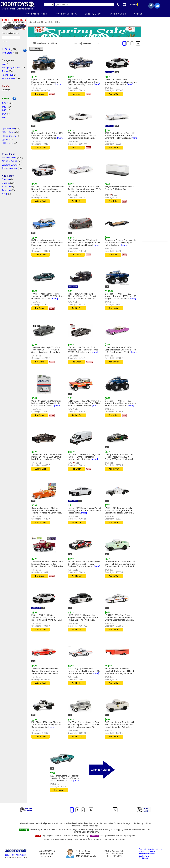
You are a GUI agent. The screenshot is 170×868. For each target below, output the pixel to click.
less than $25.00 (9, 158)
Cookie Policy (144, 856)
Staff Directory (145, 858)
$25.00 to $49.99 (9, 161)
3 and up (6, 179)
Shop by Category (67, 14)
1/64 (4, 103)
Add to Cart (114, 94)
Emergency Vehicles (11, 68)
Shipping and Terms (147, 851)
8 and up (6, 183)
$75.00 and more (10, 169)
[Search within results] (11, 37)
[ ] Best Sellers (8, 132)
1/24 (4, 114)
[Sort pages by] (91, 43)
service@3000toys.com (16, 855)
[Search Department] (49, 4)
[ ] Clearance (8, 143)
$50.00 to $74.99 (9, 165)
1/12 (4, 118)
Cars (4, 64)
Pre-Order (7, 53)
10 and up (6, 187)
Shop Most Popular (38, 14)
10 (91, 810)
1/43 (4, 110)
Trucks (5, 71)
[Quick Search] (84, 4)
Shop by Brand (93, 14)
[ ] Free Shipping (9, 136)
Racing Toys (7, 75)
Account (139, 14)
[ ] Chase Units (8, 129)
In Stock (6, 49)
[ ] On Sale (7, 140)
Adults (5, 194)
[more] (58, 84)
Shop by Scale (118, 14)
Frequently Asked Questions (150, 849)
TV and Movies (9, 79)
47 (138, 43)
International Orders (147, 854)
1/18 (4, 107)
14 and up (6, 190)
